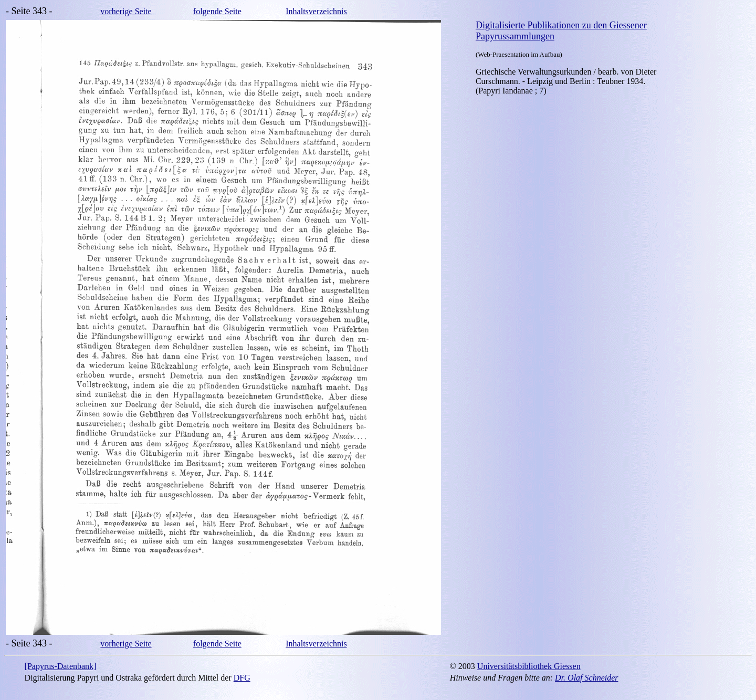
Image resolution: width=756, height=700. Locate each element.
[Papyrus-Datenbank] (61, 666)
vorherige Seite (126, 11)
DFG (242, 678)
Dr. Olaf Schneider (586, 678)
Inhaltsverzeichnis (316, 11)
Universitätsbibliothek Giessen (529, 666)
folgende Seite (217, 11)
